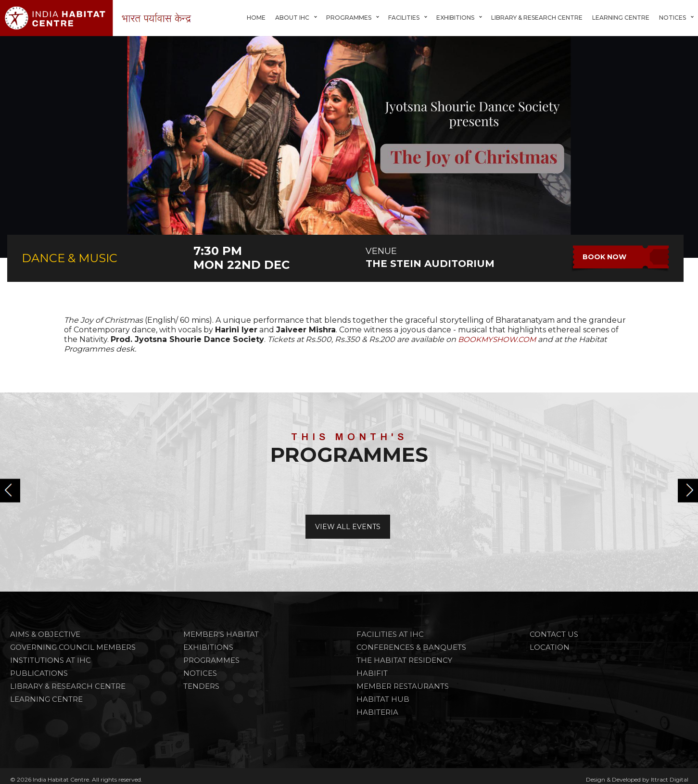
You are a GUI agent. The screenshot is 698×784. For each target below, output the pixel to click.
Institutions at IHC (51, 660)
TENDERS (201, 686)
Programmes (349, 18)
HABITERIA (377, 712)
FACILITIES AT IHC (390, 634)
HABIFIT (372, 673)
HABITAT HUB (383, 699)
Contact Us (554, 634)
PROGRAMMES (211, 660)
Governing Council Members (73, 647)
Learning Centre (621, 18)
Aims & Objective (45, 634)
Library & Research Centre (537, 18)
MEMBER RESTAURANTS (403, 686)
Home (256, 18)
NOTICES (200, 673)
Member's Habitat (221, 634)
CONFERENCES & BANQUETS (411, 647)
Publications (39, 673)
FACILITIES (404, 18)
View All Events (348, 527)
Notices (673, 18)
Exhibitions (455, 18)
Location (550, 647)
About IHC (292, 18)
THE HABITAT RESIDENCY (404, 660)
